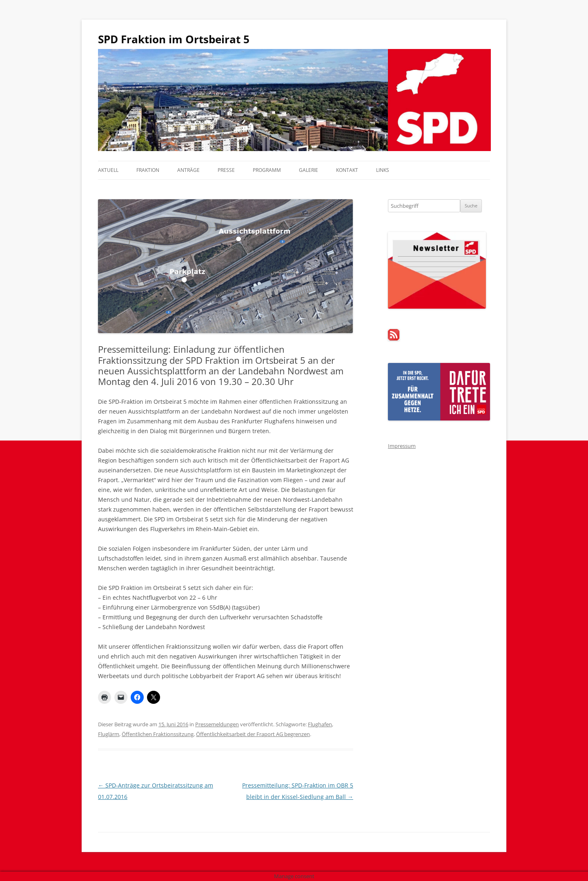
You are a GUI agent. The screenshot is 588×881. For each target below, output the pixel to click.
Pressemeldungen (217, 724)
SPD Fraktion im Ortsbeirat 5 (174, 39)
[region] (294, 100)
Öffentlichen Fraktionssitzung (158, 734)
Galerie (308, 170)
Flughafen (320, 724)
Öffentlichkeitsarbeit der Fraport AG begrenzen (253, 734)
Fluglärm (109, 734)
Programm (267, 170)
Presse (226, 170)
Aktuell (108, 170)
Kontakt (347, 170)
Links (383, 170)
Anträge (188, 170)
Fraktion (148, 170)
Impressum (402, 446)
